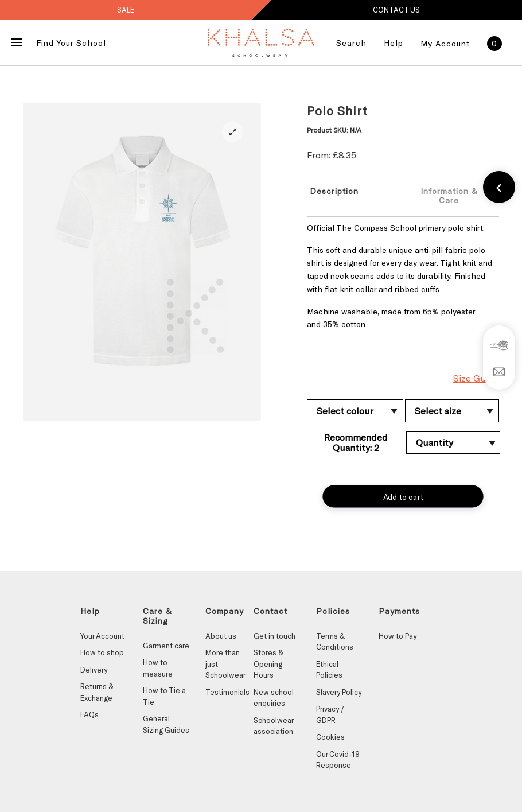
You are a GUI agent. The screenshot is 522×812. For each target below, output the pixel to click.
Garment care (166, 646)
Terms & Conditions (335, 642)
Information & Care (449, 195)
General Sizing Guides (166, 724)
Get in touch (274, 636)
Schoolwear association (273, 726)
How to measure (158, 668)
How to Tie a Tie (164, 696)
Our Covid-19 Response (338, 760)
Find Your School (71, 43)
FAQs (89, 714)
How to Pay (398, 636)
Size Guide (476, 378)
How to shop (102, 652)
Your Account (102, 636)
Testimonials (227, 692)
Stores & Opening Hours (268, 664)
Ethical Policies (329, 670)
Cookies (330, 737)
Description (334, 191)
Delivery (94, 670)
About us (221, 636)
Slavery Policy (339, 692)
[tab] (348, 195)
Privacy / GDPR (330, 714)
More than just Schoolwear (225, 664)
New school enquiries (274, 698)
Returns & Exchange (97, 692)
